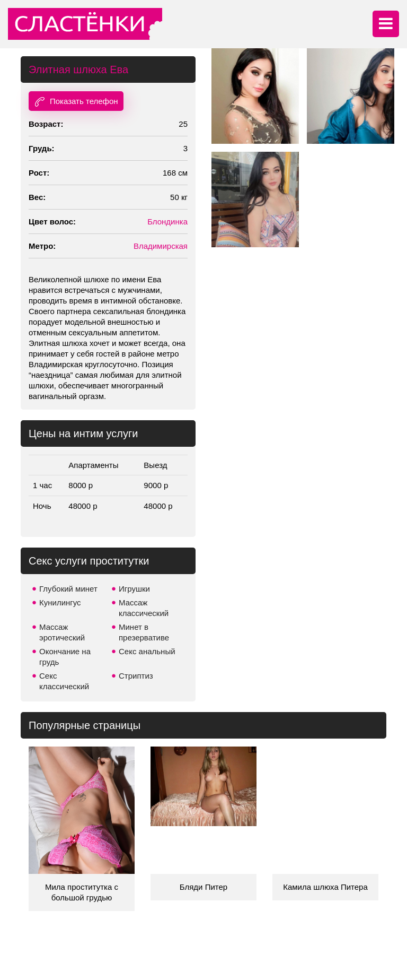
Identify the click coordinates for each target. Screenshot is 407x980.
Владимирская (161, 246)
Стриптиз (136, 676)
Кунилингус (60, 602)
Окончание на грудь (65, 657)
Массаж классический (144, 608)
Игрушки (134, 589)
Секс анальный (147, 651)
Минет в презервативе (144, 632)
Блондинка (167, 222)
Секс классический (64, 681)
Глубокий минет (68, 589)
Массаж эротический (62, 632)
